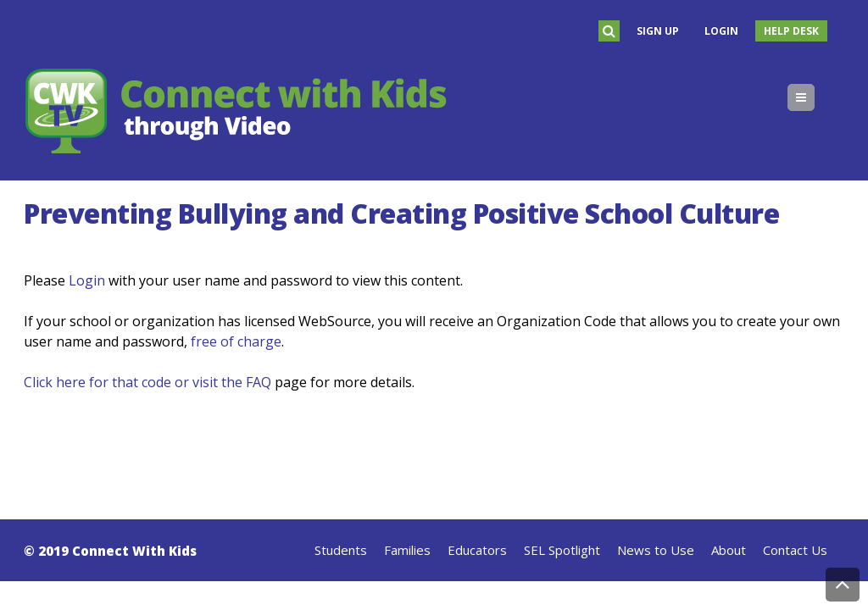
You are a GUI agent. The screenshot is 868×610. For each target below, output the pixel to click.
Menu (814, 97)
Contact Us (795, 550)
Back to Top (843, 585)
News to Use (656, 550)
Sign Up (658, 31)
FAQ (259, 382)
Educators (477, 550)
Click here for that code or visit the (135, 382)
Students (341, 550)
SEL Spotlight (562, 550)
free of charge (236, 341)
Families (407, 550)
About (729, 550)
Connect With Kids (134, 551)
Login (721, 31)
